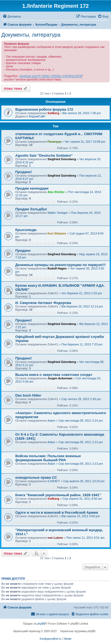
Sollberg (53, 113)
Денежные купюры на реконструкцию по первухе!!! (60, 265)
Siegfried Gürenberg (62, 159)
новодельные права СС (36, 477)
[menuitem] (12, 16)
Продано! (24, 172)
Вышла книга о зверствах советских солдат (54, 375)
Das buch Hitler (28, 395)
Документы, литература (31, 35)
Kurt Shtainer (57, 233)
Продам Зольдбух (31, 209)
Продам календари (32, 188)
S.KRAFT (54, 481)
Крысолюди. (26, 230)
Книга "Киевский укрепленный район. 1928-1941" (58, 495)
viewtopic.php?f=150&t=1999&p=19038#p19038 (51, 76)
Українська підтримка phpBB (78, 631)
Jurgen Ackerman (60, 378)
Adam (51, 421)
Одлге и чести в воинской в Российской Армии (57, 512)
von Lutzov (55, 538)
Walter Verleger (58, 213)
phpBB (41, 624)
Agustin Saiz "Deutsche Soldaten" (44, 155)
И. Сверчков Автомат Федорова (43, 303)
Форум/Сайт (37, 116)
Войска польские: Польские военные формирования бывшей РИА (48, 458)
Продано (23, 251)
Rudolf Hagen (57, 268)
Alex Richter (56, 192)
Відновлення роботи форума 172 (44, 109)
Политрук (54, 142)
